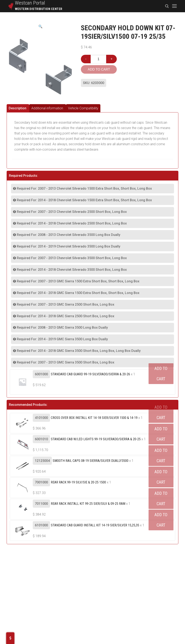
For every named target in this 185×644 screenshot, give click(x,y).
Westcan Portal (30, 3)
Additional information (47, 108)
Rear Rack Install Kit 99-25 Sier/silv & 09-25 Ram (88, 504)
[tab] (18, 108)
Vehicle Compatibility (83, 108)
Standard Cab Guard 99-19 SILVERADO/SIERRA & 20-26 (90, 374)
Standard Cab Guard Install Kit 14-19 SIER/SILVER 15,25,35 (95, 525)
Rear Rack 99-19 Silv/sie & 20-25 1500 (78, 482)
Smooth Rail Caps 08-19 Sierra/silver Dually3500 (91, 461)
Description (18, 108)
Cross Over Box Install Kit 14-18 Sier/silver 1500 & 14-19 (94, 418)
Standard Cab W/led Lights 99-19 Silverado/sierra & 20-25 (96, 439)
